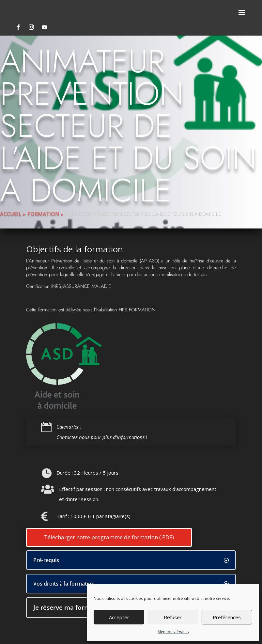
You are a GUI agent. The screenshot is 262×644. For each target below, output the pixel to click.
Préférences (227, 617)
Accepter (119, 617)
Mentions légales (173, 632)
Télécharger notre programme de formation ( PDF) (109, 537)
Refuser (173, 617)
